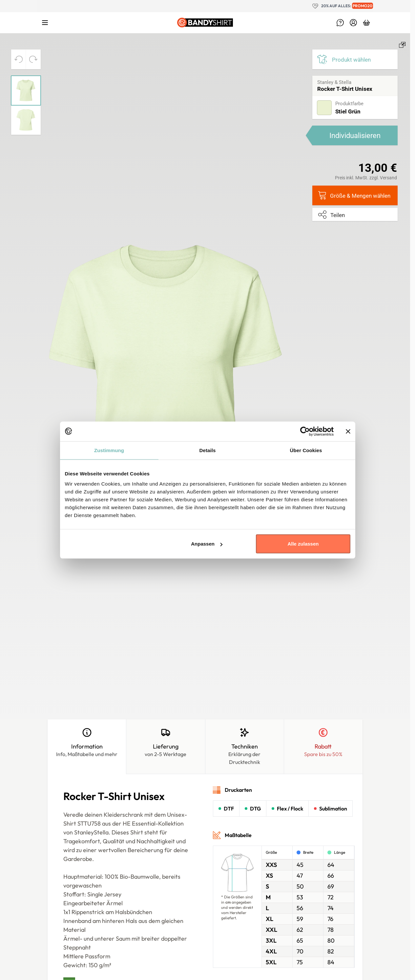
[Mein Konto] (353, 23)
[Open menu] (45, 23)
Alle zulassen (303, 544)
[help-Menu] (340, 23)
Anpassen (207, 544)
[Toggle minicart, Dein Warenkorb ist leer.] (366, 23)
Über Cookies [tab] (306, 450)
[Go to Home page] (205, 23)
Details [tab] (208, 450)
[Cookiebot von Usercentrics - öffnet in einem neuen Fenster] (305, 431)
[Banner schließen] (348, 431)
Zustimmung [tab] (109, 450)
